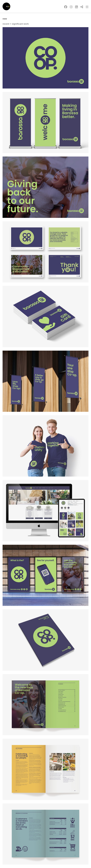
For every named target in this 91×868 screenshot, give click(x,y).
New (5, 19)
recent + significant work (16, 24)
